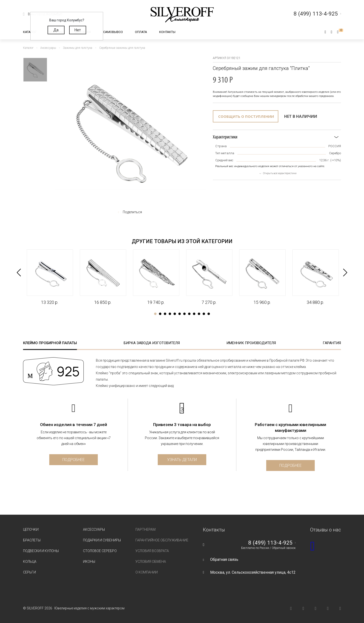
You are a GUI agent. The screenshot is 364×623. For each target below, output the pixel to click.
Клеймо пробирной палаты (50, 343)
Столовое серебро (100, 551)
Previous (19, 272)
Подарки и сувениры (102, 540)
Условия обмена (151, 562)
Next (345, 272)
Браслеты (32, 540)
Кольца (30, 562)
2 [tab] (160, 314)
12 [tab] (209, 314)
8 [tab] (189, 314)
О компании (147, 572)
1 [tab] (155, 314)
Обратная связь (224, 559)
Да (56, 30)
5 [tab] (175, 314)
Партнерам (145, 529)
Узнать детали (182, 460)
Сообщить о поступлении (246, 116)
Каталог (30, 32)
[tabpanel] (50, 277)
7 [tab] (184, 314)
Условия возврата (152, 551)
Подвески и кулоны (41, 551)
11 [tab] (204, 314)
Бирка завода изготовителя (152, 343)
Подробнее (74, 460)
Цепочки (31, 529)
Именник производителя (251, 343)
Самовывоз (113, 32)
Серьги (29, 572)
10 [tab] (199, 314)
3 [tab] (165, 314)
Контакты (167, 32)
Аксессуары (94, 529)
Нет (78, 30)
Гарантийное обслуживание (162, 540)
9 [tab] (194, 314)
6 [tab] (180, 314)
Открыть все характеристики (280, 173)
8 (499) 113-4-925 (270, 543)
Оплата (141, 32)
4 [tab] (170, 314)
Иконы (89, 562)
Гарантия (332, 343)
